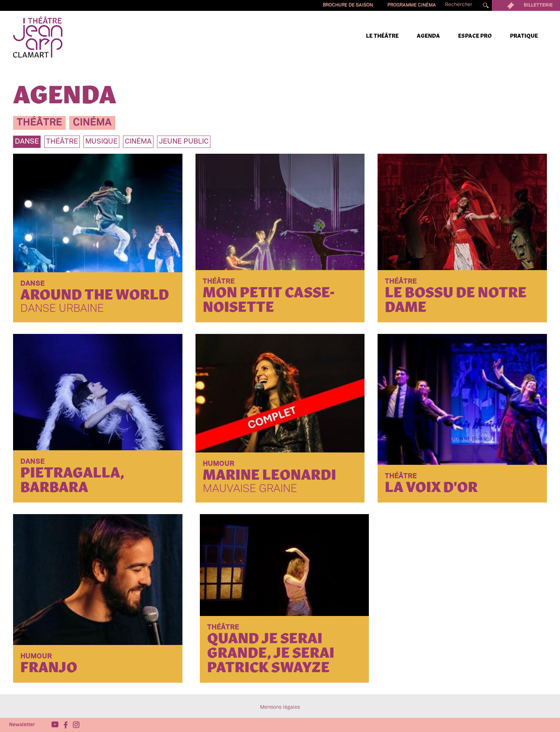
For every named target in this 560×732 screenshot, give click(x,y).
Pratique (524, 36)
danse (27, 142)
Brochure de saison (348, 5)
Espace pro (475, 36)
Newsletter (22, 725)
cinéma (92, 123)
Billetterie (526, 5)
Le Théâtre (382, 36)
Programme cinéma (412, 5)
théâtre (39, 123)
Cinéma (138, 142)
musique (101, 142)
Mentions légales (280, 708)
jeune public (184, 142)
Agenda (428, 36)
